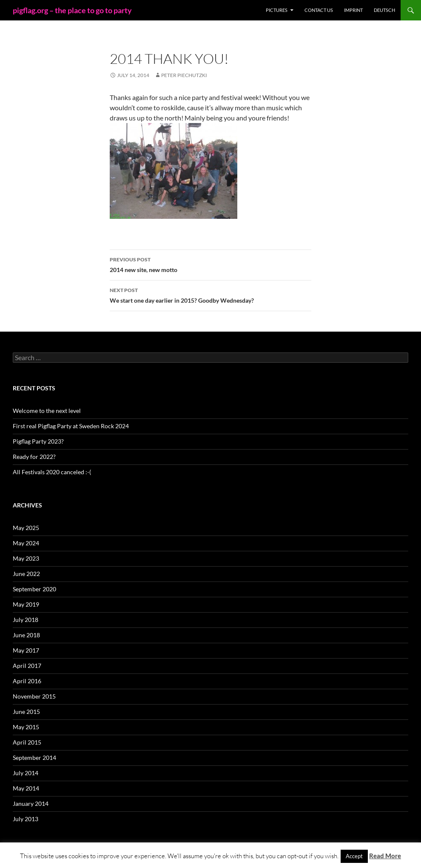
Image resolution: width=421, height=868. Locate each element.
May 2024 (26, 543)
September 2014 (34, 758)
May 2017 (26, 650)
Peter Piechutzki (184, 75)
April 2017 (27, 666)
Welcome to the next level (47, 411)
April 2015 (27, 742)
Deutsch (384, 10)
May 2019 (26, 604)
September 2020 (34, 589)
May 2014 (26, 788)
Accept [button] (354, 856)
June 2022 (26, 574)
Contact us (319, 10)
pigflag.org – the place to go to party (72, 10)
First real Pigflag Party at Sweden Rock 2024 (71, 426)
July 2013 (26, 819)
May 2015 (26, 727)
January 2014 (31, 804)
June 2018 (26, 635)
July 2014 (26, 773)
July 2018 (26, 620)
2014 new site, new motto (210, 264)
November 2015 (34, 696)
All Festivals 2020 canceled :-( (52, 472)
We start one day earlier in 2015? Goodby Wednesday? (210, 295)
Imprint (353, 10)
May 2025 (26, 528)
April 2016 (27, 681)
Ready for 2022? (34, 457)
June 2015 (26, 712)
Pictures (277, 10)
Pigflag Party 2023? (38, 441)
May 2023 (26, 558)
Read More (385, 856)
